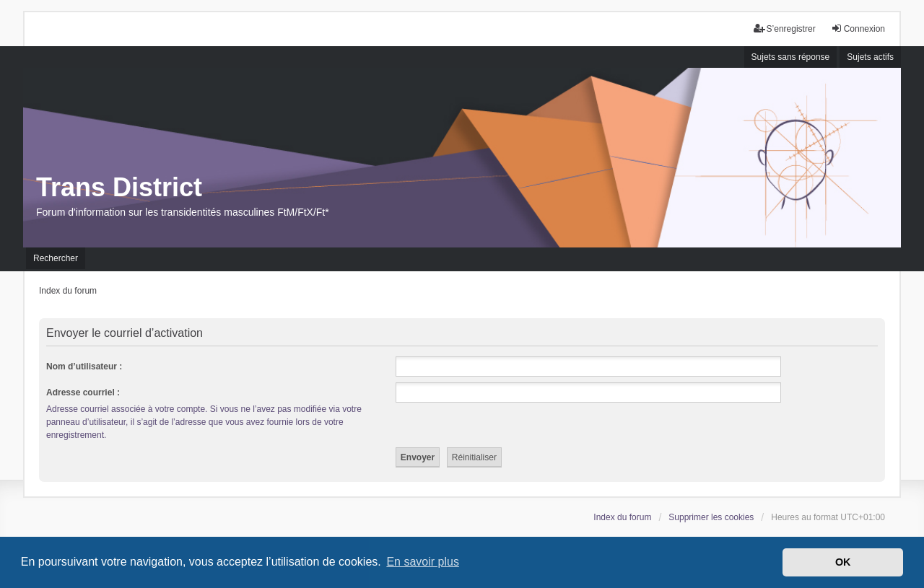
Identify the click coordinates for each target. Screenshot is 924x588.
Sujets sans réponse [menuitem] (791, 57)
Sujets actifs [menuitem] (870, 57)
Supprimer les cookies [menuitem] (711, 517)
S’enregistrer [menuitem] (785, 28)
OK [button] (843, 562)
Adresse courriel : (83, 392)
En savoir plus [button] (423, 562)
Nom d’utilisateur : (84, 367)
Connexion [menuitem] (858, 28)
